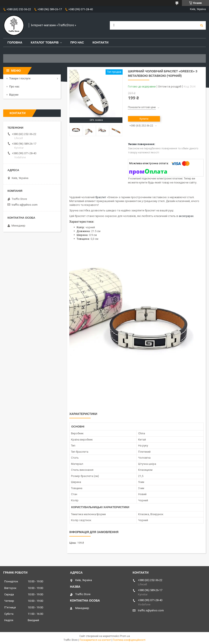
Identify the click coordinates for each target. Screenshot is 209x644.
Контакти (101, 42)
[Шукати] (202, 25)
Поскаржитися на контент (95, 640)
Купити (144, 119)
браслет (101, 197)
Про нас (77, 42)
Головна (15, 42)
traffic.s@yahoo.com (25, 205)
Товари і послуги (20, 78)
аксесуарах (186, 216)
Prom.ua (125, 636)
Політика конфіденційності (129, 640)
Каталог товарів (45, 42)
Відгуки (14, 95)
